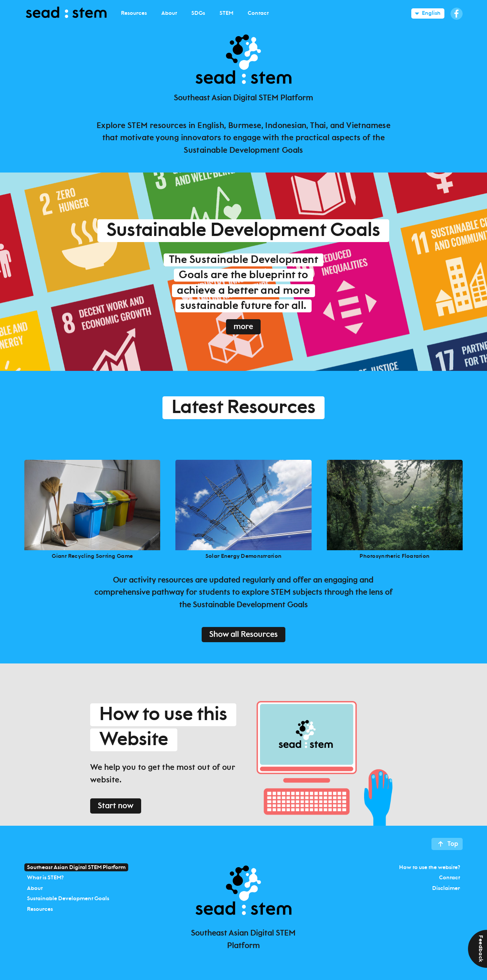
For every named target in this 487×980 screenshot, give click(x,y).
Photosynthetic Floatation (395, 556)
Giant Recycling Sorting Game (92, 556)
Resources (40, 909)
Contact (450, 878)
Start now (116, 806)
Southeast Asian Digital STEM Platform (76, 867)
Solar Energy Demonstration (243, 556)
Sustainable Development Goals (68, 899)
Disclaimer (446, 888)
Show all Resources (243, 635)
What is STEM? (45, 878)
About (35, 888)
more (243, 327)
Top (453, 844)
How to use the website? (430, 867)
